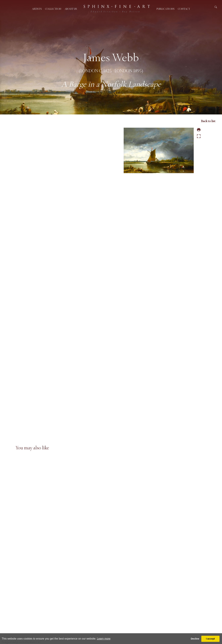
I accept (210, 639)
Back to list (208, 121)
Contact (184, 9)
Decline (195, 639)
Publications (165, 9)
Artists (37, 9)
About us (71, 9)
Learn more (104, 639)
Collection (53, 9)
